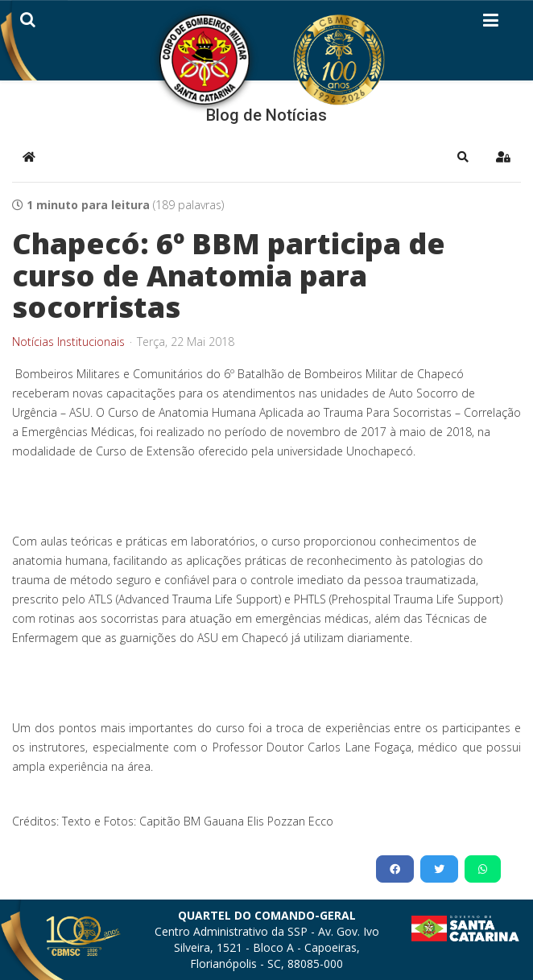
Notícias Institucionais (68, 342)
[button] (463, 157)
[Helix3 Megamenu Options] (491, 23)
